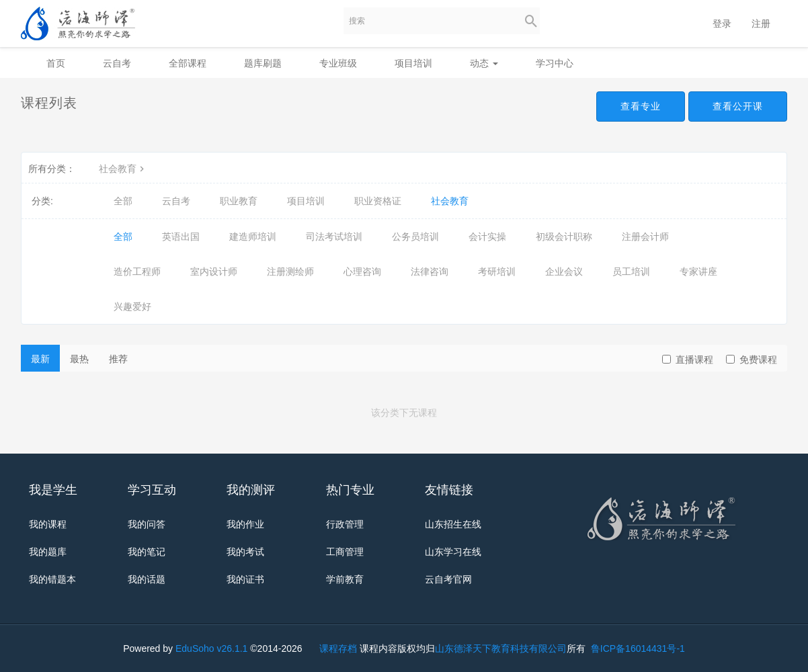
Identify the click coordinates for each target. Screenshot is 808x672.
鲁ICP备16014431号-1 (637, 648)
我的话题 (147, 579)
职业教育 (239, 201)
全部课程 (188, 63)
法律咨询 (430, 271)
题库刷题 (263, 63)
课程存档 (338, 648)
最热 (79, 359)
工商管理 (345, 552)
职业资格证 (378, 201)
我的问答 (147, 524)
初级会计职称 (564, 237)
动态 (484, 63)
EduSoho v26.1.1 (211, 648)
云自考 (117, 63)
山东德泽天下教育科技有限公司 (501, 648)
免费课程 (752, 360)
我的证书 (245, 579)
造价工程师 (137, 271)
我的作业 (245, 524)
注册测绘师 (290, 271)
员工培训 (631, 271)
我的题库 (48, 552)
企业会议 (564, 271)
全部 (123, 201)
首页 (56, 63)
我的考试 (245, 552)
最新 (40, 359)
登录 (722, 24)
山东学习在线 (453, 552)
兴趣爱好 (132, 306)
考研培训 (497, 271)
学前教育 (345, 579)
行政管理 (345, 524)
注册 (761, 24)
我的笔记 (147, 552)
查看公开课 (738, 106)
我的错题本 (52, 579)
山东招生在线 (453, 524)
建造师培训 (253, 237)
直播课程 (688, 360)
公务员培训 (415, 237)
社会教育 (123, 169)
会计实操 (487, 237)
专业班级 (338, 63)
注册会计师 (645, 237)
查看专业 (641, 106)
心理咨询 (362, 271)
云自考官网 (448, 579)
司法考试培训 (334, 237)
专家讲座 (698, 271)
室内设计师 (214, 271)
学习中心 (555, 63)
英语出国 (181, 237)
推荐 (118, 359)
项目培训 (413, 63)
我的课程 (48, 524)
